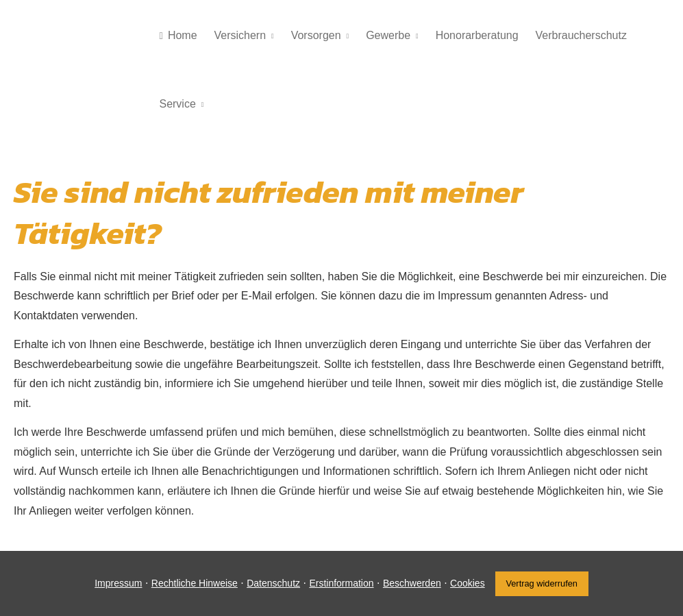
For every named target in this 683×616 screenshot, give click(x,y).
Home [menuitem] (178, 35)
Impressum (118, 583)
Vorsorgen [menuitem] (314, 35)
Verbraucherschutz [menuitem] (578, 35)
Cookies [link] (468, 583)
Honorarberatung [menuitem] (474, 35)
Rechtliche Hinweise (195, 583)
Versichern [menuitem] (239, 35)
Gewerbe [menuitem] (386, 35)
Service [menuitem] (177, 104)
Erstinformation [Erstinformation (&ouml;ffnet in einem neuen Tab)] (341, 583)
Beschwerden (412, 583)
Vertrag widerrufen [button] (542, 583)
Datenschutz (273, 583)
